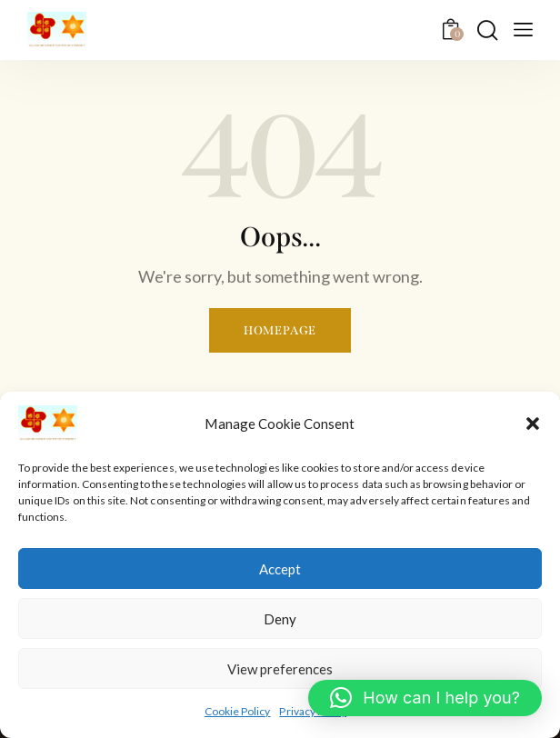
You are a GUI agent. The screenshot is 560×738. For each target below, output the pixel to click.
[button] (533, 424)
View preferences (280, 669)
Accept (280, 569)
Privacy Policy (313, 711)
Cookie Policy (238, 711)
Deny (280, 619)
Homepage (280, 330)
